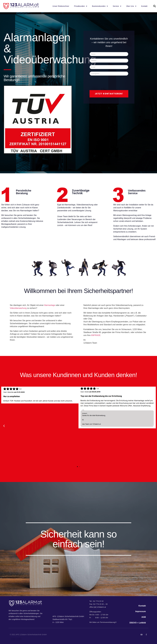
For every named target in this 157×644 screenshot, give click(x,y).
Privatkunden (81, 6)
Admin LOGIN (16, 639)
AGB (144, 617)
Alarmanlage (50, 305)
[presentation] (108, 83)
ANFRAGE (96, 335)
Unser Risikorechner (61, 6)
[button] (155, 6)
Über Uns (131, 6)
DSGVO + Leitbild (138, 623)
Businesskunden (100, 6)
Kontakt (144, 6)
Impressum (141, 611)
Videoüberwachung (18, 308)
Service (117, 6)
